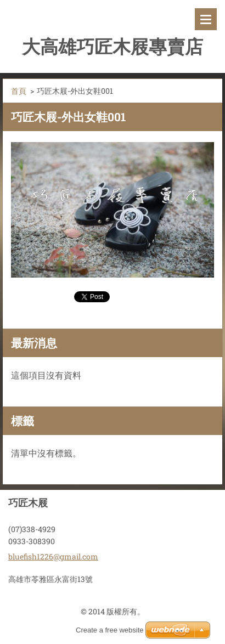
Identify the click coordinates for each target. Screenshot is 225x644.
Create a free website (110, 630)
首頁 (19, 91)
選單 (206, 19)
